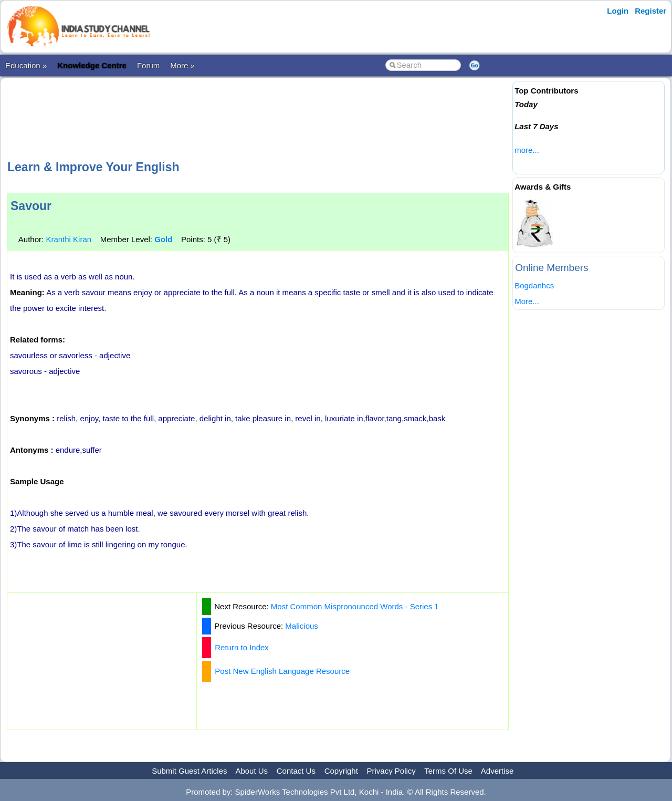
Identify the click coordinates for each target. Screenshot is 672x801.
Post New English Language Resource (282, 671)
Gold (163, 239)
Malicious (302, 626)
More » (182, 65)
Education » (26, 65)
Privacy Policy (391, 771)
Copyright (341, 771)
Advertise (497, 771)
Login (618, 11)
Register (650, 11)
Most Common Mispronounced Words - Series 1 (355, 606)
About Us (251, 771)
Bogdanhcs (534, 285)
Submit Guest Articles (189, 771)
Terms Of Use (448, 771)
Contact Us (296, 771)
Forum (148, 65)
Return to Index (242, 647)
